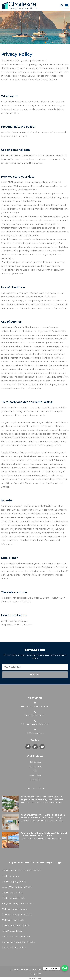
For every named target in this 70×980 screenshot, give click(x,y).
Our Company (35, 766)
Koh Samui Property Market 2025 (18, 942)
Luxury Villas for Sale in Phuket (17, 887)
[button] (66, 5)
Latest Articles (35, 775)
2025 (24, 871)
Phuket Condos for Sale (14, 898)
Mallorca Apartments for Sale (16, 926)
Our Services (35, 762)
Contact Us (35, 779)
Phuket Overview (11, 876)
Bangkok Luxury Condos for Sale (18, 904)
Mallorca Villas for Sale (13, 920)
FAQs (35, 771)
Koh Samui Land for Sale (14, 948)
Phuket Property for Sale (14, 882)
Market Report (34, 871)
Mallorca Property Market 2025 (17, 915)
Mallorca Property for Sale (15, 909)
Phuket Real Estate (12, 871)
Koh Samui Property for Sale (16, 937)
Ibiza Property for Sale (13, 931)
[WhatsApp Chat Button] (65, 968)
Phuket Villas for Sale (13, 893)
